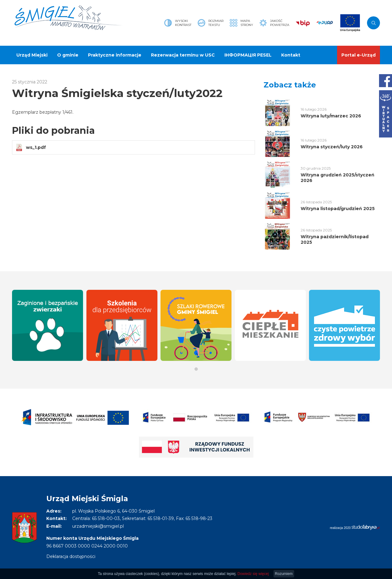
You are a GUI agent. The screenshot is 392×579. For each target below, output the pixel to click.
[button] (196, 369)
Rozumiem (284, 574)
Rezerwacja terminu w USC (183, 55)
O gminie (68, 55)
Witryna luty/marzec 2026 (331, 116)
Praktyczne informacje (115, 55)
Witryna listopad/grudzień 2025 (338, 209)
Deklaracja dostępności (71, 556)
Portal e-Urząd (359, 55)
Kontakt (291, 55)
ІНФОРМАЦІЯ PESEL (248, 55)
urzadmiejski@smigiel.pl (98, 526)
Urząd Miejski (32, 55)
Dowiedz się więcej (253, 574)
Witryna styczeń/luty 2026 (332, 147)
